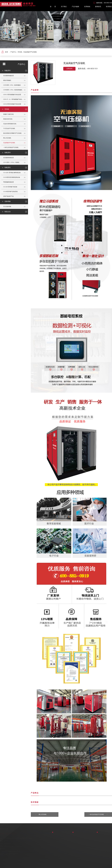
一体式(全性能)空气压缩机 (11, 147)
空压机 (20, 52)
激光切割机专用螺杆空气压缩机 (12, 133)
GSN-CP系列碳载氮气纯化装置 (12, 95)
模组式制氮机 (7, 80)
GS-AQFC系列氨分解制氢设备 (12, 173)
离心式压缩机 (7, 138)
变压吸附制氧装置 (8, 158)
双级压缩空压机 (8, 119)
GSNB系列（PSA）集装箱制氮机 (13, 90)
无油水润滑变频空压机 (10, 124)
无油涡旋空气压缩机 (30, 52)
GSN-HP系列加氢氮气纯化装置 (12, 104)
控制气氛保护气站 (8, 196)
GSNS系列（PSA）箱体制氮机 (12, 85)
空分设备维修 (7, 207)
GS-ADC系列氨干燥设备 (10, 187)
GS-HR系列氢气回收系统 (10, 192)
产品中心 (13, 52)
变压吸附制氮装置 (8, 76)
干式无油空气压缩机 (9, 128)
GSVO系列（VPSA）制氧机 (11, 162)
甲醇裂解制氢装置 (8, 182)
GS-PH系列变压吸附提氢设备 (12, 177)
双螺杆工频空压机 (8, 114)
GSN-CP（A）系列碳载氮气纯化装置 (14, 99)
